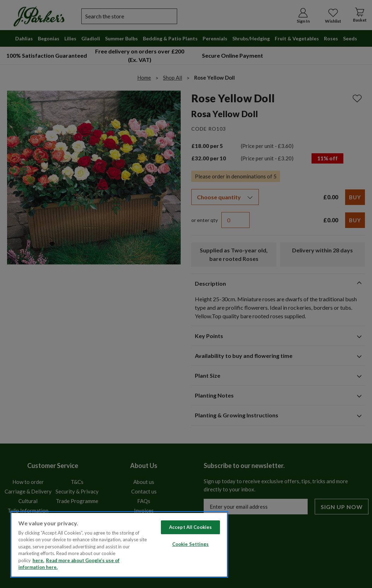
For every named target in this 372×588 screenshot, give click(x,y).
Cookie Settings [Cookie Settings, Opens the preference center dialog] (191, 544)
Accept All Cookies (190, 527)
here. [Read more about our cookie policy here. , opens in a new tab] (38, 560)
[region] (119, 544)
